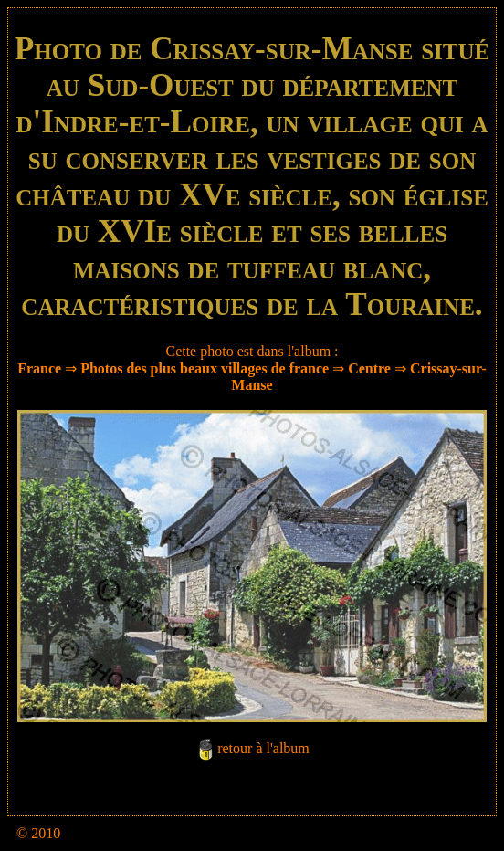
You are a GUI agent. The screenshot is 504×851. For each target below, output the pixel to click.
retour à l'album (263, 749)
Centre (369, 368)
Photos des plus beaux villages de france (205, 368)
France (39, 368)
